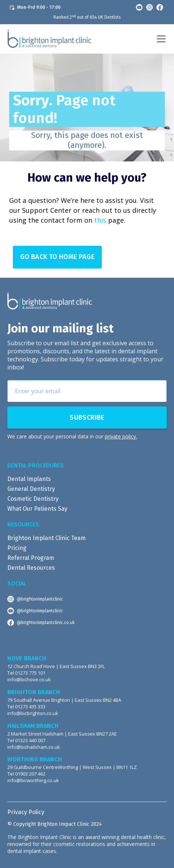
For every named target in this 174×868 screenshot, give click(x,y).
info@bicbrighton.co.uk (33, 713)
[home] (49, 39)
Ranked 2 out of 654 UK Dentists (87, 17)
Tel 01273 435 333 (26, 707)
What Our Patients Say (37, 509)
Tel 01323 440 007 (26, 741)
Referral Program (31, 558)
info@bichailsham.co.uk (34, 747)
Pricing (17, 548)
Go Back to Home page (57, 257)
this (100, 220)
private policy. (121, 436)
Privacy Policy (26, 812)
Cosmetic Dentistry (33, 499)
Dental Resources (31, 568)
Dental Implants (29, 479)
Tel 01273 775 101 (26, 673)
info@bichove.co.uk (29, 680)
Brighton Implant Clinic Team (47, 538)
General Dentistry (31, 489)
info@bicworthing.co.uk (33, 781)
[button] (160, 39)
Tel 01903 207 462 (26, 774)
